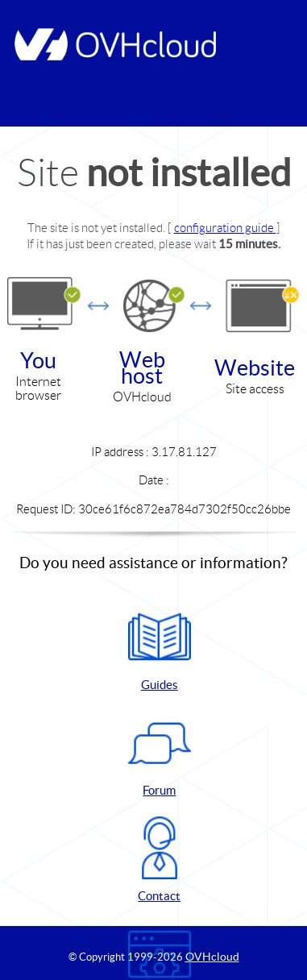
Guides (160, 648)
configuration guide (225, 228)
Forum (160, 754)
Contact (160, 860)
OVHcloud (212, 957)
